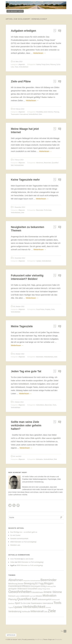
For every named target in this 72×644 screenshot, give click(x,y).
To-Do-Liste (48, 210)
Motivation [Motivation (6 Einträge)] (49, 596)
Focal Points (40, 309)
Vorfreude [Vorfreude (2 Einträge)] (26, 612)
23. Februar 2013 (19, 109)
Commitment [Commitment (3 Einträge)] (15, 586)
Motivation (40, 459)
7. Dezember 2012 (19, 207)
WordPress (38, 639)
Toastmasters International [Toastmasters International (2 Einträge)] (42, 603)
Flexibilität (39, 112)
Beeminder (48, 163)
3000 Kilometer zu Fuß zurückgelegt (23, 542)
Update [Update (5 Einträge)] (18, 607)
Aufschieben (40, 405)
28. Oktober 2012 (19, 306)
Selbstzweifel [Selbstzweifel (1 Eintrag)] (56, 600)
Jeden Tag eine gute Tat (26, 371)
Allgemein (22, 64)
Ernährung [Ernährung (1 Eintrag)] (49, 586)
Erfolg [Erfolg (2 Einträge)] (43, 586)
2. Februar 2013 (18, 160)
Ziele (40, 114)
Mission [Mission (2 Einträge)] (39, 596)
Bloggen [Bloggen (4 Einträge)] (49, 583)
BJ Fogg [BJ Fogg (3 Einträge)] (39, 583)
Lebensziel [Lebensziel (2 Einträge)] (25, 596)
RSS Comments (18, 505)
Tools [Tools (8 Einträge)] (57, 603)
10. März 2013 (18, 62)
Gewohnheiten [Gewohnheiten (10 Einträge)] (20, 592)
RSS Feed (14, 505)
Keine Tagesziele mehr (25, 180)
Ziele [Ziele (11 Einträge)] (52, 611)
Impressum (11, 635)
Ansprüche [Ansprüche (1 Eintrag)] (27, 581)
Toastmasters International (19, 114)
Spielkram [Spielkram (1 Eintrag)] (11, 603)
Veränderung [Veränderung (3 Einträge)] (15, 611)
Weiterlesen (39, 53)
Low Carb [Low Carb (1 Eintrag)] (32, 596)
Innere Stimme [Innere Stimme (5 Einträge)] (53, 592)
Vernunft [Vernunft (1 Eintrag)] (48, 607)
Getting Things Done (43, 64)
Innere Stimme (48, 112)
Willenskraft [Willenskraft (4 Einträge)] (37, 611)
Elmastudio (58, 639)
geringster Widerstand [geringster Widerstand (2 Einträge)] (18, 589)
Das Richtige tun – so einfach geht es (24, 532)
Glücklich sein (15, 545)
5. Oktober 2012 (18, 402)
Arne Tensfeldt (15, 559)
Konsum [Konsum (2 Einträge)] (12, 596)
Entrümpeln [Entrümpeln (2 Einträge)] (35, 586)
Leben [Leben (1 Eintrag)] (18, 596)
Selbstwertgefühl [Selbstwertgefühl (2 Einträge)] (44, 599)
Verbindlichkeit (24, 67)
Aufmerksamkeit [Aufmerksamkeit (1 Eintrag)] (35, 581)
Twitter (10, 505)
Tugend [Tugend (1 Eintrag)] (11, 607)
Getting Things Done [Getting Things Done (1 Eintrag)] (44, 589)
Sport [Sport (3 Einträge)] (18, 603)
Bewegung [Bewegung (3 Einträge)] (29, 583)
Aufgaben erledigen (24, 31)
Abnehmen (40, 163)
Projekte (48, 309)
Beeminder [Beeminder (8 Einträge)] (48, 580)
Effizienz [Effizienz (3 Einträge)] (26, 586)
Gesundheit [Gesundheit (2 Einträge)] (32, 589)
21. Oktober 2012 (19, 354)
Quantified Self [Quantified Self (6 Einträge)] (27, 599)
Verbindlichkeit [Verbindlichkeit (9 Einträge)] (34, 607)
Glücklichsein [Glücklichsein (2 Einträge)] (38, 592)
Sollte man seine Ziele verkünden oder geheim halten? (26, 425)
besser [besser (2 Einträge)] (21, 584)
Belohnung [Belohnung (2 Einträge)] (13, 584)
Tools (16, 67)
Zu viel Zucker (15, 535)
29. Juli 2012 (17, 456)
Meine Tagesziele (22, 326)
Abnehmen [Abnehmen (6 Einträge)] (16, 580)
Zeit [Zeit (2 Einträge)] (46, 612)
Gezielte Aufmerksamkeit (19, 539)
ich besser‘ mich (15, 11)
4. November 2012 (19, 258)
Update (39, 261)
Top (62, 631)
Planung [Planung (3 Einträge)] (12, 599)
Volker (13, 562)
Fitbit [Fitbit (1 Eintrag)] (54, 586)
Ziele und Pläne (21, 81)
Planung (53, 64)
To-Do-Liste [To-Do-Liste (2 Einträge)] (26, 603)
